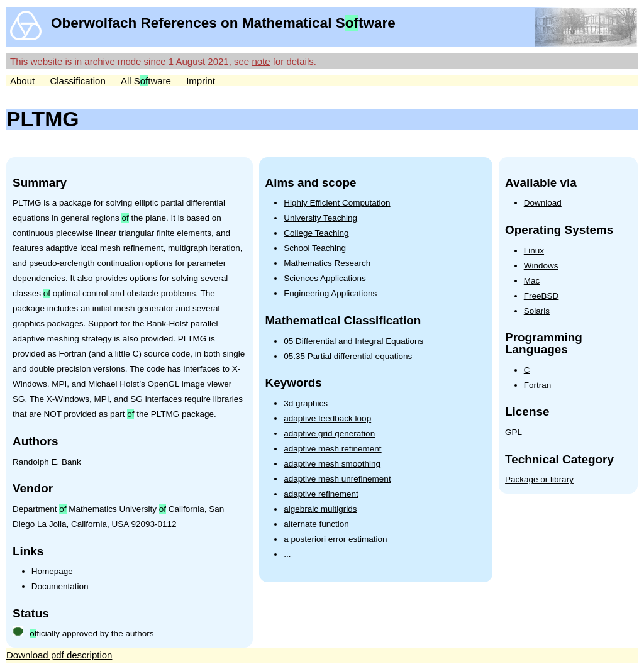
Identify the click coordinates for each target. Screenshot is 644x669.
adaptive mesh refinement (332, 449)
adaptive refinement (321, 494)
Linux (534, 251)
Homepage (52, 571)
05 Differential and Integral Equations (353, 341)
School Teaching (315, 248)
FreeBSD (541, 296)
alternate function (316, 524)
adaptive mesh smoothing (332, 464)
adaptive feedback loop (327, 418)
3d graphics (306, 403)
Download (543, 203)
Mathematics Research (327, 263)
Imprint (201, 81)
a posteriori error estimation (335, 539)
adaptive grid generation (329, 434)
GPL (514, 432)
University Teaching (320, 218)
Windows (541, 266)
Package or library (539, 479)
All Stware (146, 81)
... (287, 554)
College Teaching (316, 233)
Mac (532, 281)
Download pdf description (59, 655)
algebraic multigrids (320, 509)
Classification (77, 81)
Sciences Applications (325, 278)
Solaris (537, 311)
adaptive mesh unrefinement (337, 479)
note (261, 61)
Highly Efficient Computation (337, 203)
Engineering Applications (330, 293)
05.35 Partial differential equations (348, 356)
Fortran (538, 385)
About (22, 81)
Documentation (60, 586)
